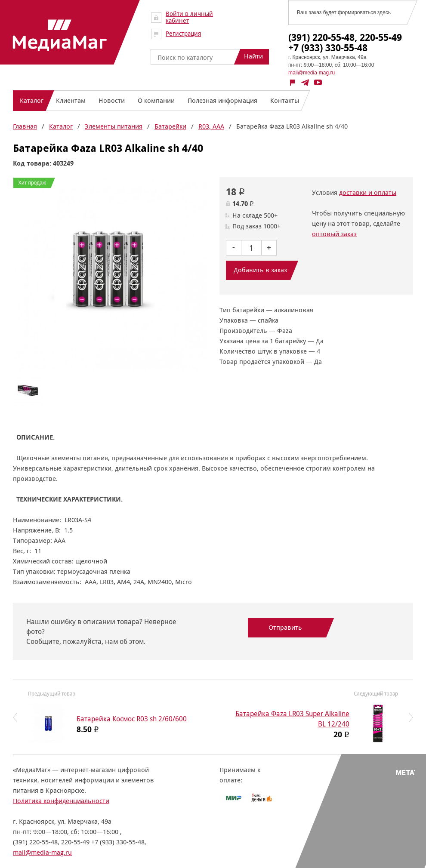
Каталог (61, 126)
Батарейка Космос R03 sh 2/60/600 (132, 719)
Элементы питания (114, 126)
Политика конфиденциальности (61, 801)
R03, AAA (211, 126)
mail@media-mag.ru (312, 73)
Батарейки (170, 126)
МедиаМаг (60, 35)
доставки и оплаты (368, 192)
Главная (25, 126)
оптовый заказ (334, 234)
